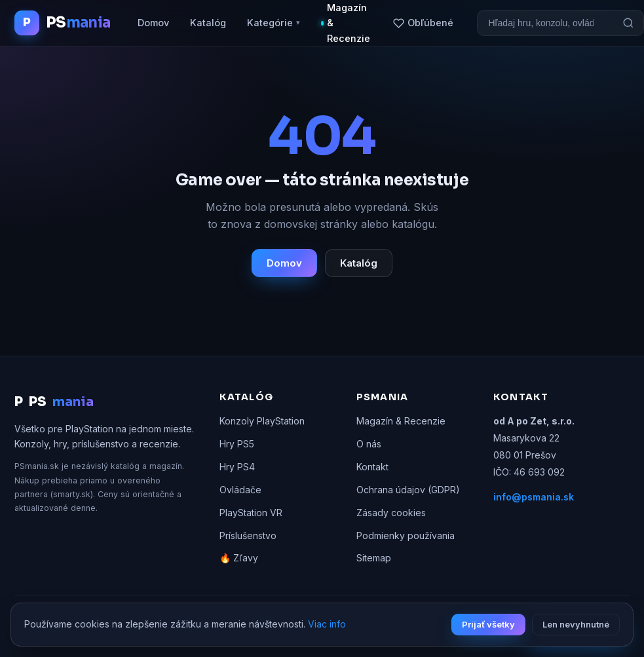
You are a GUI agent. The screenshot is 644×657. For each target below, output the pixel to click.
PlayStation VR (251, 513)
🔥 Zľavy (239, 558)
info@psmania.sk (534, 497)
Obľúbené (423, 23)
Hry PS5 (237, 444)
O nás (369, 444)
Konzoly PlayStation (262, 421)
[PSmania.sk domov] (62, 23)
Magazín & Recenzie (401, 421)
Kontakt (372, 467)
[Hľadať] (628, 23)
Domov (153, 23)
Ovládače (240, 490)
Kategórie (274, 23)
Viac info (327, 624)
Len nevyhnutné (576, 624)
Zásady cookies (391, 513)
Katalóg (208, 23)
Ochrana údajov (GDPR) (408, 490)
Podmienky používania (406, 535)
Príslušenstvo (248, 535)
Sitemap (374, 558)
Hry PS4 (237, 467)
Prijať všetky (488, 624)
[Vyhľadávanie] (545, 23)
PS (54, 402)
